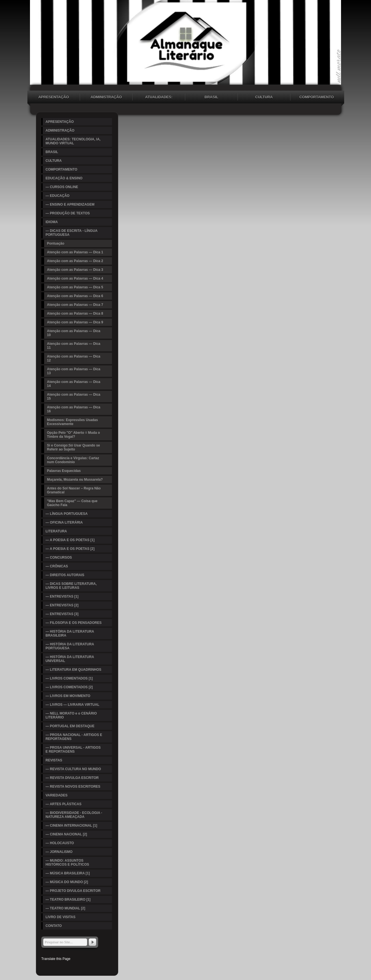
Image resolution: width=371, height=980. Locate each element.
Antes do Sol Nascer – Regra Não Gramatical (74, 490)
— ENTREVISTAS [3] (62, 614)
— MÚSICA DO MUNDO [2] (67, 882)
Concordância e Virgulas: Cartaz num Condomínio (73, 460)
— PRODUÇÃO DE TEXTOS (68, 213)
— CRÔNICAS (57, 566)
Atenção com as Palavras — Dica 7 (75, 305)
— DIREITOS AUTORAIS (65, 575)
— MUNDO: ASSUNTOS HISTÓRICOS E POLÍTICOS (67, 863)
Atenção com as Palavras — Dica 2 (75, 261)
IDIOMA (52, 222)
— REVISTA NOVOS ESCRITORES (73, 787)
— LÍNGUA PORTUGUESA (67, 514)
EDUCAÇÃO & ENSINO (64, 178)
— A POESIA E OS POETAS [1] (70, 540)
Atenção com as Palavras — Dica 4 (75, 278)
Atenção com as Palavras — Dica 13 (74, 371)
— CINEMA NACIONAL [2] (66, 834)
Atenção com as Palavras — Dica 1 (75, 252)
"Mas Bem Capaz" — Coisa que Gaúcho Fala (72, 503)
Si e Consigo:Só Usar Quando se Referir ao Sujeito (73, 447)
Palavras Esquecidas (64, 471)
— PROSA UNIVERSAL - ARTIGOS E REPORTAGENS (73, 750)
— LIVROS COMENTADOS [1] (69, 678)
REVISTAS (54, 760)
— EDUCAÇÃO (58, 196)
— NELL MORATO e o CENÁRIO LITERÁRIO (71, 715)
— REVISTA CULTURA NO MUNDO (73, 769)
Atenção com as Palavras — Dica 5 (75, 287)
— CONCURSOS (59, 557)
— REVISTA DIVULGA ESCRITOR (72, 778)
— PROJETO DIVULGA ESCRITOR (73, 891)
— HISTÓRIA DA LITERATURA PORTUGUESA (70, 646)
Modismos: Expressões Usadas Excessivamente (72, 422)
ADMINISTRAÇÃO (106, 97)
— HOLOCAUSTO (60, 843)
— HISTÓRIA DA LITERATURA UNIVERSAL (70, 659)
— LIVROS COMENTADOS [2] (69, 687)
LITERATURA (56, 531)
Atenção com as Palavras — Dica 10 (74, 333)
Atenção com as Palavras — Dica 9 (75, 322)
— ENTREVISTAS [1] (62, 596)
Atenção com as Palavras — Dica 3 (75, 270)
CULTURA (264, 97)
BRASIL (211, 97)
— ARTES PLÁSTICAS (63, 804)
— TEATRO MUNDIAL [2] (65, 908)
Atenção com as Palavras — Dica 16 (74, 409)
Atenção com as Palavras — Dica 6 (75, 296)
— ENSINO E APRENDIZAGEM (70, 204)
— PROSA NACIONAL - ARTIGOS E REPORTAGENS (74, 737)
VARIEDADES (57, 795)
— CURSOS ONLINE (62, 187)
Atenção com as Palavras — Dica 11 (74, 346)
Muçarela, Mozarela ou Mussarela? (75, 480)
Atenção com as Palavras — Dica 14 (74, 384)
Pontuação (56, 243)
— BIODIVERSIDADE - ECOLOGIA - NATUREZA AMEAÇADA (74, 815)
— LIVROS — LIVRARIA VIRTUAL (72, 705)
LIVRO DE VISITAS (61, 917)
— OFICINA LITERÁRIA (64, 522)
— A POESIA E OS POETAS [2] (70, 549)
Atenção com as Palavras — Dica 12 (74, 358)
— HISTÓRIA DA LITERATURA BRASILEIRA (70, 633)
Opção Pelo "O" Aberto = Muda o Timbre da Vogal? (73, 435)
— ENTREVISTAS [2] (62, 605)
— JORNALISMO (59, 852)
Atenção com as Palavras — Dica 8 (75, 313)
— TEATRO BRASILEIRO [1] (68, 900)
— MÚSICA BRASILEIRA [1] (68, 873)
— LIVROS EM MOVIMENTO (68, 696)
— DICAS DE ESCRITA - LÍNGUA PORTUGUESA (72, 233)
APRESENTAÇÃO (53, 97)
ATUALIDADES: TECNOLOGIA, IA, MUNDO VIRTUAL (159, 98)
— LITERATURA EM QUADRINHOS (73, 670)
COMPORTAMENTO (317, 97)
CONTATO (54, 926)
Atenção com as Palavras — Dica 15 (74, 397)
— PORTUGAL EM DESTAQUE (70, 726)
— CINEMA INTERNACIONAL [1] (71, 826)
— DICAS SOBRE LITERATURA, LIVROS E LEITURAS (71, 586)
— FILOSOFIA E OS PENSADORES (74, 623)
